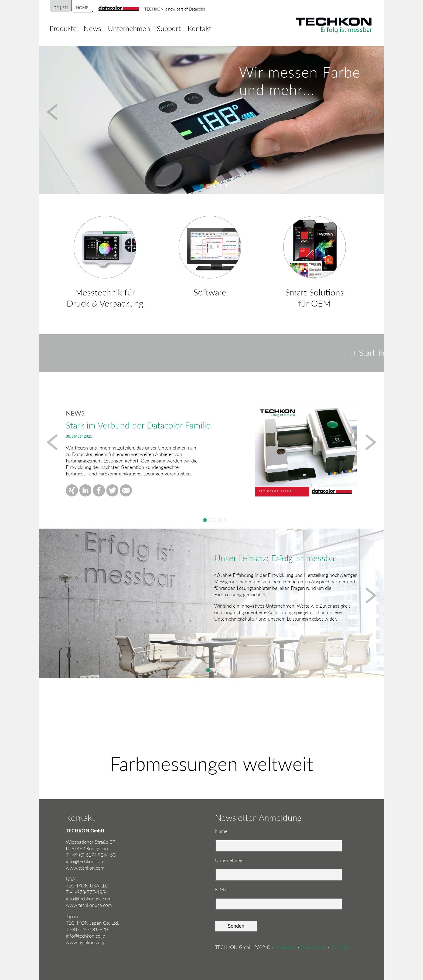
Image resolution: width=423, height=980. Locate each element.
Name (225, 831)
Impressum (285, 947)
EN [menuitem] (65, 8)
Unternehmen (229, 860)
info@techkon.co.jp (86, 936)
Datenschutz (313, 947)
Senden (236, 926)
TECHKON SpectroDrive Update (224, 520)
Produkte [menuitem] (63, 28)
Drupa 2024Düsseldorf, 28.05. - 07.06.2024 (211, 520)
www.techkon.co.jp (86, 942)
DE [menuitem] (56, 8)
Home (82, 8)
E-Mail (225, 889)
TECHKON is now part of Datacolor (175, 9)
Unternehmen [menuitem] (129, 28)
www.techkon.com (85, 868)
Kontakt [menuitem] (199, 28)
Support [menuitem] (169, 28)
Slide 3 (221, 670)
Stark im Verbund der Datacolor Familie (205, 520)
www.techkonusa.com (89, 905)
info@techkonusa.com (89, 899)
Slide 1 (208, 670)
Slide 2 (214, 670)
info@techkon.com (85, 861)
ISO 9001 (340, 947)
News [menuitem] (92, 28)
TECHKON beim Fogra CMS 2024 (217, 520)
